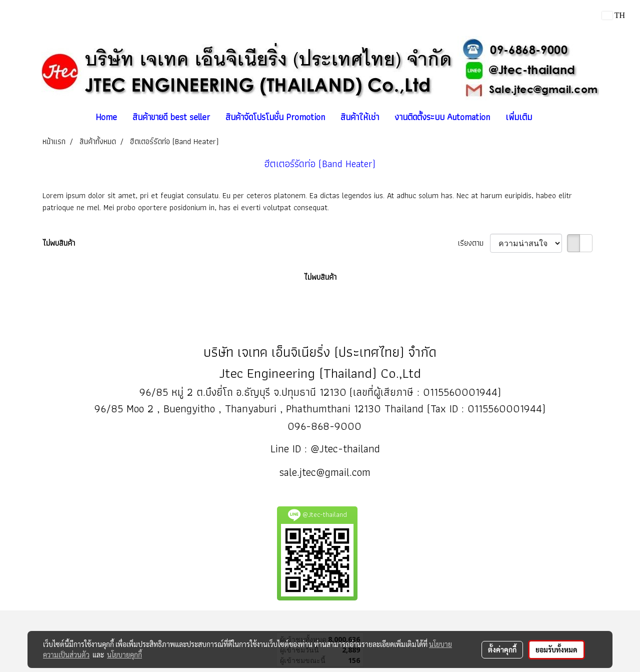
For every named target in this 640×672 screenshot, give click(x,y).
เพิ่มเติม (519, 117)
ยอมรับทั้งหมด (556, 649)
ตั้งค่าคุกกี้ (502, 649)
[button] (548, 117)
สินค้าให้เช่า (360, 117)
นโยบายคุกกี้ (124, 654)
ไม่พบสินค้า (59, 243)
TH (613, 15)
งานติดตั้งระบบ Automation (442, 117)
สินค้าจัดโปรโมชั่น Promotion (275, 117)
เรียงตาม (474, 243)
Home (106, 117)
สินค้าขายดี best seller (171, 117)
